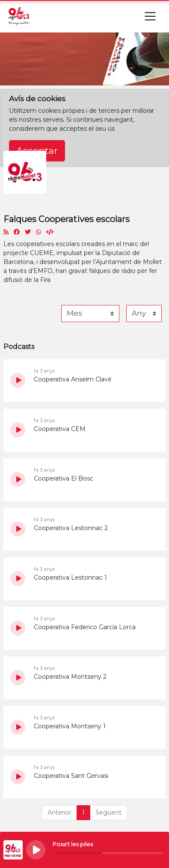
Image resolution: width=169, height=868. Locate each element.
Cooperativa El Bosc (64, 478)
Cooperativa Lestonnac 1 (70, 578)
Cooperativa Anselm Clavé (73, 379)
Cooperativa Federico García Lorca (85, 627)
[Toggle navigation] (150, 16)
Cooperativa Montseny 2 (70, 677)
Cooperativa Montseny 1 (70, 726)
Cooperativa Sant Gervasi (71, 776)
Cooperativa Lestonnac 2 (71, 528)
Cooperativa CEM (60, 429)
